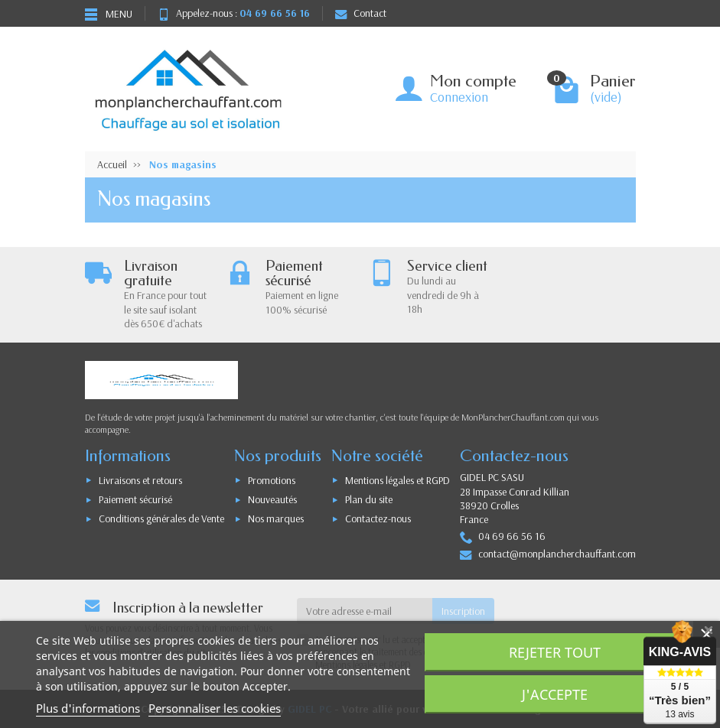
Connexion (459, 97)
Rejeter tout (555, 652)
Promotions (272, 480)
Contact (361, 13)
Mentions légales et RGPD (397, 480)
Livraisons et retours (140, 480)
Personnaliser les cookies (215, 708)
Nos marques (276, 518)
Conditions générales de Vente (161, 518)
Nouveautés (272, 499)
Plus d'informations (88, 708)
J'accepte (555, 694)
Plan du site (369, 499)
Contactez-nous (378, 518)
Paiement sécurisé (135, 499)
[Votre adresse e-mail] (365, 611)
